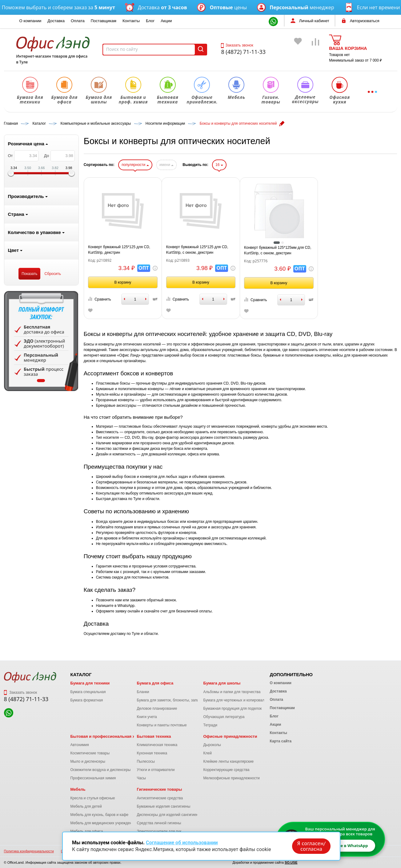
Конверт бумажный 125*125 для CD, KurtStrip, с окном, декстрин (197, 250)
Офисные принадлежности (230, 736)
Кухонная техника (152, 753)
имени (166, 165)
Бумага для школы (222, 683)
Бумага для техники (90, 683)
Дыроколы (212, 745)
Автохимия (80, 745)
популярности (135, 165)
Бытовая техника (154, 736)
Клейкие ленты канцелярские (228, 761)
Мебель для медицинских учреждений (103, 823)
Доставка (56, 21)
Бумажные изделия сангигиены (163, 806)
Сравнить (99, 299)
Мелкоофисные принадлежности (231, 778)
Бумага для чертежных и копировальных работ (243, 700)
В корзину (123, 282)
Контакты (131, 21)
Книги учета (147, 717)
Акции (166, 21)
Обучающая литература (224, 717)
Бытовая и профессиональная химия (108, 736)
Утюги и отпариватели (156, 770)
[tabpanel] (41, 341)
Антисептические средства (160, 798)
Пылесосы (146, 761)
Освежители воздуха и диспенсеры (101, 770)
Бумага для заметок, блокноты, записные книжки (178, 700)
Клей (207, 753)
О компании (30, 21)
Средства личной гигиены (159, 823)
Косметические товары (90, 753)
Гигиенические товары (159, 789)
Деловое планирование (157, 709)
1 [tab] (41, 381)
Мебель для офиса (87, 831)
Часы (141, 778)
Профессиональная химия (93, 778)
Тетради (210, 725)
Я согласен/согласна (311, 846)
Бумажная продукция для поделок (232, 709)
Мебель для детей (86, 806)
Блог (150, 21)
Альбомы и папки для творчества (232, 692)
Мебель (78, 789)
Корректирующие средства (226, 770)
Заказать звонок (237, 45)
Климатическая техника (157, 745)
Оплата (78, 21)
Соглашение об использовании (182, 843)
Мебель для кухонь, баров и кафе (100, 815)
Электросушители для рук (159, 831)
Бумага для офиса (155, 683)
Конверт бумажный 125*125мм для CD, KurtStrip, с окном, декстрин (278, 250)
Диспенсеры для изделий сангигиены (169, 815)
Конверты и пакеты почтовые (162, 725)
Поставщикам (104, 21)
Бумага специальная (88, 692)
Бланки (143, 692)
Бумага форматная (87, 700)
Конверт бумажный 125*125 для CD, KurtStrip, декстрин (119, 250)
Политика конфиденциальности (29, 851)
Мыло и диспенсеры (88, 761)
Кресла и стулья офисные (93, 798)
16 (219, 165)
